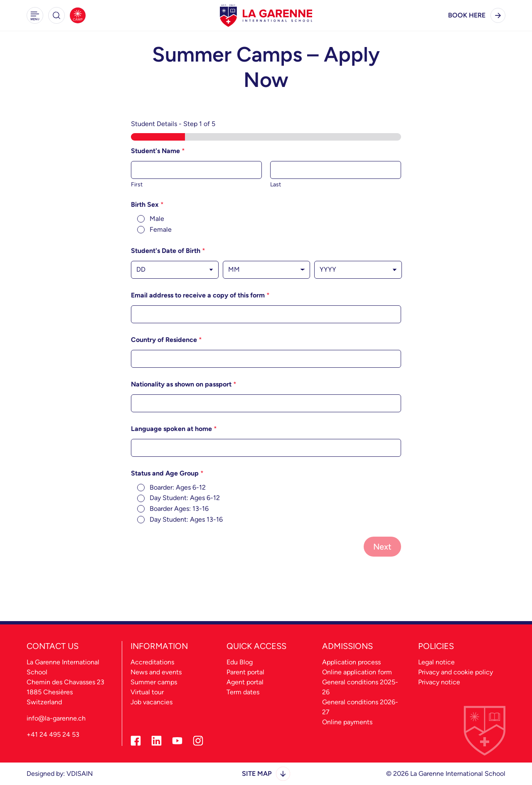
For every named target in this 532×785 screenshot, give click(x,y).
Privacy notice (439, 682)
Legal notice (436, 662)
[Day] (175, 270)
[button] (35, 15)
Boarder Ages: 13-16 (179, 509)
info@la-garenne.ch (56, 718)
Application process (351, 662)
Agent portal (245, 682)
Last (276, 184)
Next (382, 547)
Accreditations (152, 662)
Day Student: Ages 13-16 (186, 519)
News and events (156, 672)
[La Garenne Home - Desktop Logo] (266, 15)
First (137, 184)
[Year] (358, 270)
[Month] (267, 270)
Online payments (347, 722)
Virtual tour (147, 692)
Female (161, 229)
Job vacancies (151, 702)
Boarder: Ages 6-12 (178, 487)
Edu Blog (240, 662)
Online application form (357, 672)
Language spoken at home (174, 429)
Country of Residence (166, 340)
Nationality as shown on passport (184, 384)
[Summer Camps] (78, 15)
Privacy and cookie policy (456, 672)
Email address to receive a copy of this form (200, 295)
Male (157, 219)
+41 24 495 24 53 (53, 734)
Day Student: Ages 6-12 (185, 498)
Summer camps (154, 682)
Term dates (243, 692)
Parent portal (245, 672)
